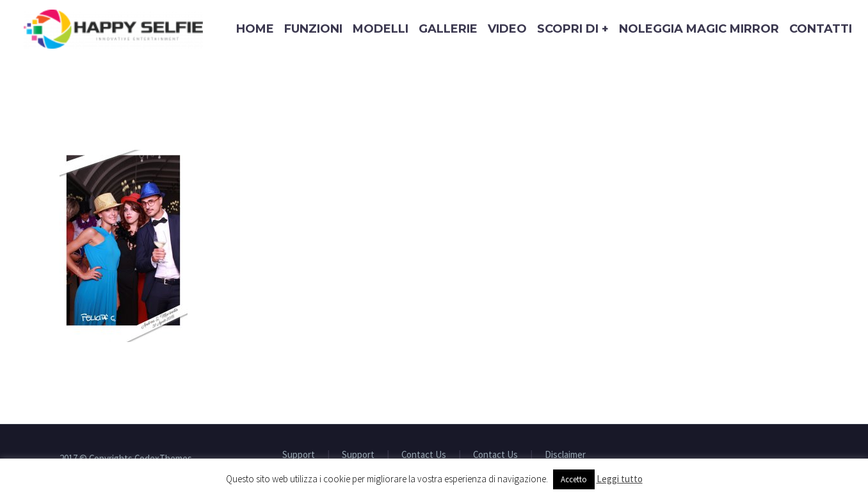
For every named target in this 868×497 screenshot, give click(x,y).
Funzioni (313, 29)
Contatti (821, 29)
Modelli (381, 29)
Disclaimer (565, 455)
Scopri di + (573, 29)
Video (507, 29)
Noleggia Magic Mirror (699, 29)
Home (255, 29)
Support (299, 455)
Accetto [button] (574, 479)
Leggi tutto (620, 479)
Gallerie (448, 29)
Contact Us (424, 455)
